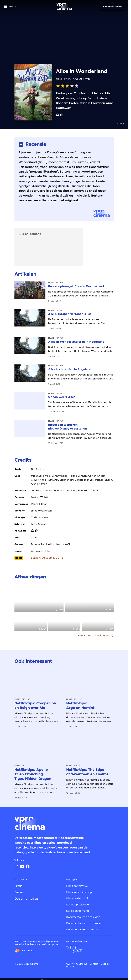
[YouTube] (22, 866)
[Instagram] (17, 866)
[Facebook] (28, 866)
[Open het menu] (10, 7)
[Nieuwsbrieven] (112, 7)
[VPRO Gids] (74, 949)
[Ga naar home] (64, 7)
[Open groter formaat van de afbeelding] (39, 598)
